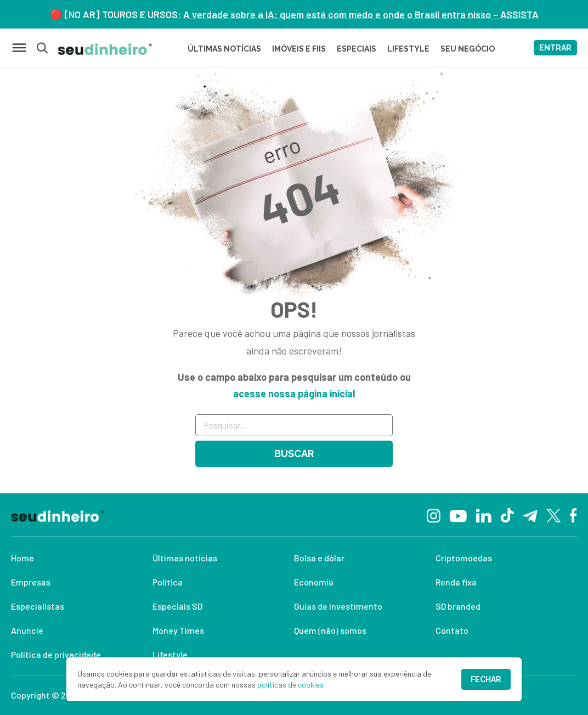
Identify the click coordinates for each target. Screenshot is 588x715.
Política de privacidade (56, 654)
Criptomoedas (464, 558)
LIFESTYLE (408, 49)
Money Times (178, 630)
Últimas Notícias (224, 49)
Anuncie (27, 630)
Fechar (486, 679)
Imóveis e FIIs (299, 49)
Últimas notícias (185, 558)
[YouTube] (458, 515)
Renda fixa (456, 582)
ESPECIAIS (357, 49)
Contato (452, 630)
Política (168, 582)
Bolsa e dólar (319, 558)
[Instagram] (434, 514)
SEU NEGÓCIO (468, 49)
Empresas (31, 582)
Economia (314, 582)
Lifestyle (170, 654)
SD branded (458, 606)
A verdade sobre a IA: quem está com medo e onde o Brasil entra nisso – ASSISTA (361, 14)
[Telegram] (530, 515)
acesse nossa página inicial (294, 393)
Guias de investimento (338, 606)
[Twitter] (554, 515)
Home (22, 558)
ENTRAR (555, 48)
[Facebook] (573, 515)
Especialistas (38, 606)
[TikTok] (507, 515)
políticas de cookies (290, 685)
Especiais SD (177, 606)
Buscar (294, 454)
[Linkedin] (484, 514)
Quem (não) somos (330, 630)
